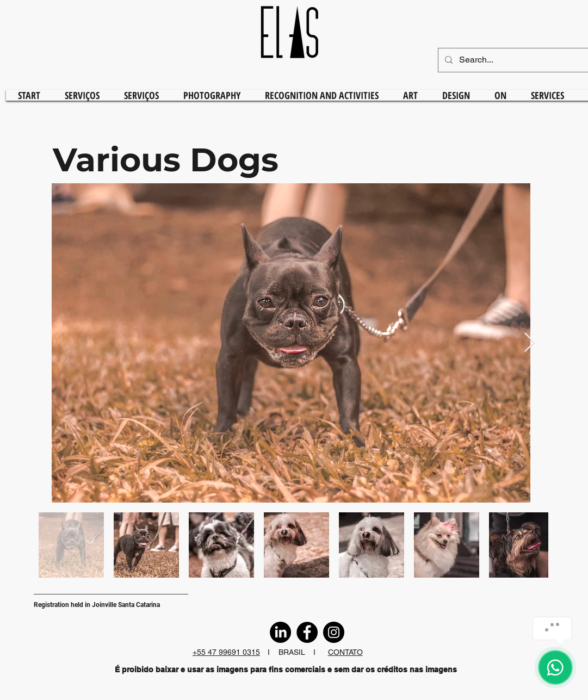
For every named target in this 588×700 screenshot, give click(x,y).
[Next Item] (530, 343)
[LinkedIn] (280, 632)
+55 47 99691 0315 (226, 652)
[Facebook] (307, 632)
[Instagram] (334, 632)
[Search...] (520, 60)
